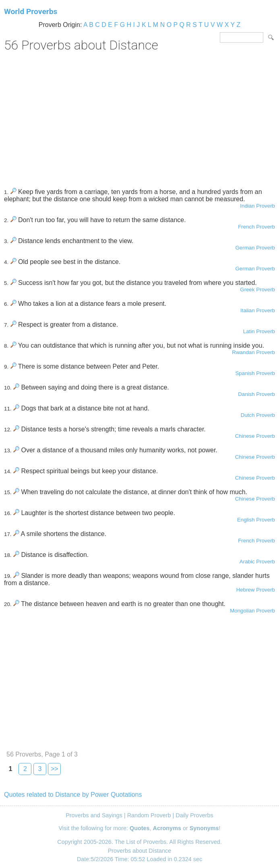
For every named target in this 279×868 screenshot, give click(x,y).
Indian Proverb (257, 206)
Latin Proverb (259, 331)
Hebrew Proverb (256, 590)
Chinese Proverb (255, 436)
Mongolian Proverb (252, 611)
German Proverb (255, 248)
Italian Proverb (258, 310)
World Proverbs (31, 11)
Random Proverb (149, 815)
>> (55, 769)
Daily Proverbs (194, 815)
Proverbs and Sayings (94, 815)
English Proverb (256, 520)
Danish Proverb (256, 394)
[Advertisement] (139, 117)
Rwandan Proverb (253, 352)
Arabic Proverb (257, 562)
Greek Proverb (257, 290)
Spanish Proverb (255, 373)
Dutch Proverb (258, 415)
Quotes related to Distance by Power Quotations (73, 795)
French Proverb (256, 227)
